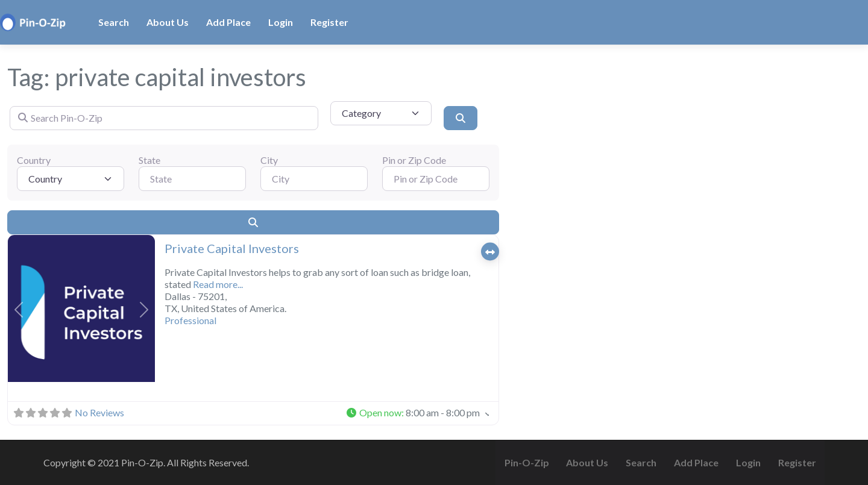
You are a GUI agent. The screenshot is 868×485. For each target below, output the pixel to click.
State (149, 160)
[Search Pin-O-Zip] (164, 118)
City (269, 160)
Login (281, 22)
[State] (192, 178)
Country (34, 160)
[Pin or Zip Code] (436, 178)
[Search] (461, 118)
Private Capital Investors (232, 248)
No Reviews (99, 412)
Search (114, 22)
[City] (314, 178)
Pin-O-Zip (527, 462)
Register (329, 22)
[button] (19, 310)
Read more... (218, 284)
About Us (168, 22)
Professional (190, 320)
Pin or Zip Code (414, 160)
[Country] (71, 178)
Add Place (228, 22)
